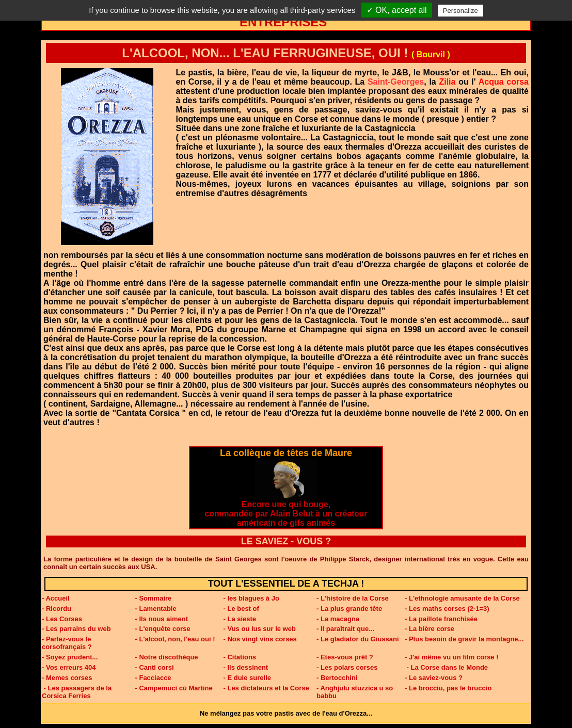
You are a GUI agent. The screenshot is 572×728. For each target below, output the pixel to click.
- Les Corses (62, 619)
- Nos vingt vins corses (260, 639)
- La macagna (338, 619)
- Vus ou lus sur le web (260, 629)
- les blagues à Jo (251, 598)
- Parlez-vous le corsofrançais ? (67, 643)
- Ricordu (57, 609)
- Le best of (241, 609)
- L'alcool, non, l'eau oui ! (175, 639)
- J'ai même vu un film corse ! (452, 657)
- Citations (240, 657)
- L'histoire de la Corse (353, 598)
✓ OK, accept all (397, 10)
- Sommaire (154, 598)
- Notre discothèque (167, 657)
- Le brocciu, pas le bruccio (448, 688)
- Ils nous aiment (162, 619)
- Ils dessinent (246, 667)
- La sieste (240, 619)
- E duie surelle (247, 678)
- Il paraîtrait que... (345, 629)
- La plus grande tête (349, 609)
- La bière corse (430, 629)
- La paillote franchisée (441, 619)
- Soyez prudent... (70, 657)
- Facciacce (153, 678)
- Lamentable (156, 609)
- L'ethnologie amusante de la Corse (462, 598)
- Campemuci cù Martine (174, 688)
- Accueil (56, 598)
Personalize (460, 11)
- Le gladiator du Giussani (358, 639)
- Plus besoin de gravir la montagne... (464, 639)
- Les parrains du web (76, 629)
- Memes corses (67, 678)
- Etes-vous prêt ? (345, 657)
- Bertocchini (337, 678)
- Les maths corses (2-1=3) (447, 609)
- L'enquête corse (163, 629)
